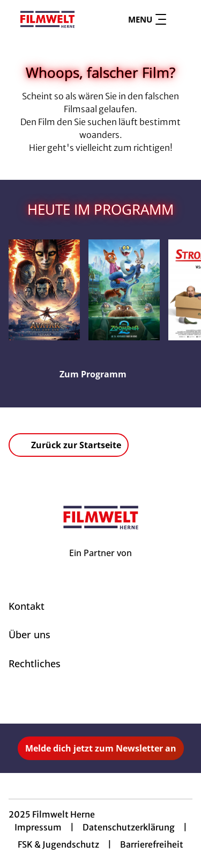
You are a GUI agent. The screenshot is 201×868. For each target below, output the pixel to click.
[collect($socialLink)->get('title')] (89, 700)
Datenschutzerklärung (129, 827)
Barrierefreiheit (152, 844)
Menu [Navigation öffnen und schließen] (147, 19)
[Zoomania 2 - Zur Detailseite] (124, 290)
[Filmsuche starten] (182, 19)
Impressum (38, 827)
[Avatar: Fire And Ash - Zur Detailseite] (44, 290)
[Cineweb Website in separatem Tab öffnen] (100, 564)
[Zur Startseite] (47, 19)
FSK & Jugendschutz (58, 844)
